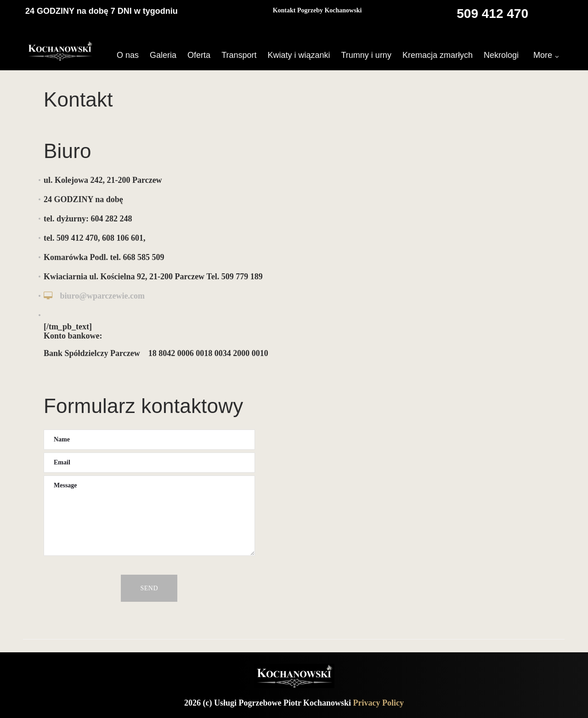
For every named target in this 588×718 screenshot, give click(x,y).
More (543, 55)
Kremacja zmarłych (438, 55)
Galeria (163, 55)
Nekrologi (501, 55)
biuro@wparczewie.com (103, 296)
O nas (128, 55)
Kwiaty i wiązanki (299, 55)
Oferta (199, 55)
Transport (239, 55)
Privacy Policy (379, 703)
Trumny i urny (366, 55)
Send (149, 588)
